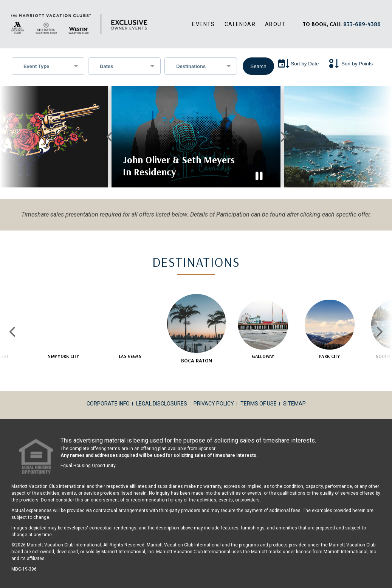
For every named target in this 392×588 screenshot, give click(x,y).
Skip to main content (0, 0)
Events (203, 24)
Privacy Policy (214, 395)
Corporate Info (108, 395)
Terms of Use (259, 395)
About (275, 24)
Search (258, 66)
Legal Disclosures (162, 395)
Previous (110, 132)
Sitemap (294, 395)
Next (282, 132)
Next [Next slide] (379, 323)
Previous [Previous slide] (13, 323)
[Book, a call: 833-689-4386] (362, 24)
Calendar (240, 24)
